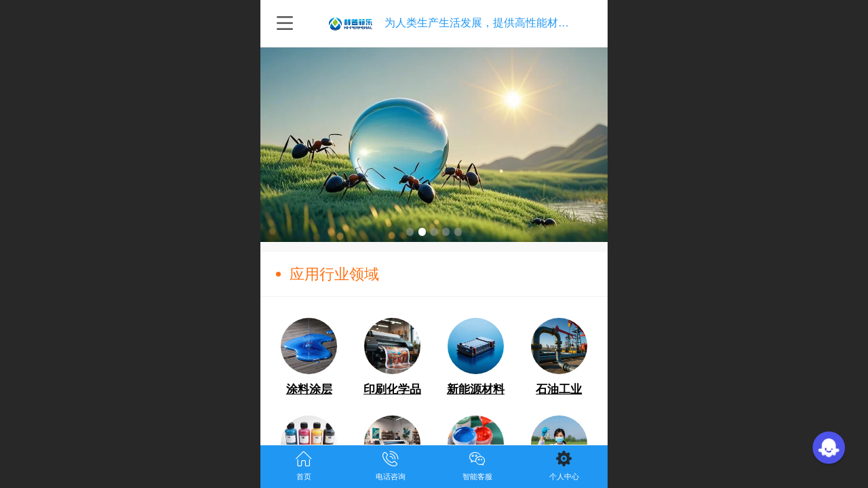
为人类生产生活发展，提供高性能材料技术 (488, 22)
